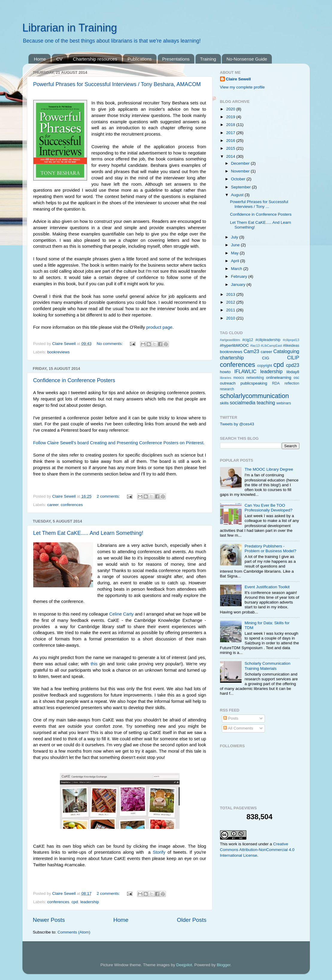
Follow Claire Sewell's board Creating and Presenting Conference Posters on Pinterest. (119, 443)
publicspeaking (254, 383)
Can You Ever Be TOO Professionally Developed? (269, 508)
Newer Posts (49, 920)
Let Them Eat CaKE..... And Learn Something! (88, 533)
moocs (239, 378)
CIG (266, 358)
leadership (90, 902)
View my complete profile (242, 87)
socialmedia (243, 403)
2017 (231, 133)
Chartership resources (95, 59)
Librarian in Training (70, 28)
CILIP (293, 358)
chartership (232, 358)
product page (160, 327)
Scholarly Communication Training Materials (267, 666)
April (236, 261)
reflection (292, 383)
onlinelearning (279, 378)
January (239, 285)
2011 (231, 310)
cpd (75, 902)
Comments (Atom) (74, 932)
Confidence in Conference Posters (74, 380)
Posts (231, 718)
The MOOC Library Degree (269, 469)
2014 (231, 156)
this (94, 664)
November (241, 171)
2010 (231, 318)
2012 (231, 302)
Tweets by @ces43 (237, 424)
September (242, 187)
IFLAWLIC (245, 371)
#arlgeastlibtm (230, 340)
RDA (276, 383)
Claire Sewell (238, 79)
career (53, 505)
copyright (264, 366)
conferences (72, 505)
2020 (231, 109)
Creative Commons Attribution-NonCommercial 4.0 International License (257, 850)
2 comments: (109, 496)
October (239, 179)
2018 (231, 125)
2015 (231, 148)
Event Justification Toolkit (267, 587)
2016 (231, 141)
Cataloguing (286, 351)
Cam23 (251, 351)
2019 (231, 117)
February (240, 276)
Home (40, 59)
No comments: (110, 344)
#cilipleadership (268, 340)
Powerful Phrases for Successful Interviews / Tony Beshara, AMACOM (117, 84)
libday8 (293, 372)
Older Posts (192, 920)
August (238, 195)
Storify (159, 852)
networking (255, 378)
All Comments (238, 728)
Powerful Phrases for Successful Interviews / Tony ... (259, 204)
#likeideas (291, 346)
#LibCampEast (271, 346)
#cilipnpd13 (291, 340)
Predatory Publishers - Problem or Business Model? (270, 548)
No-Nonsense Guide (247, 59)
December (241, 163)
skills (224, 403)
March (237, 269)
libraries (226, 378)
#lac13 (255, 346)
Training (208, 59)
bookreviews (59, 352)
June (236, 245)
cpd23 (292, 365)
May (235, 253)
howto (225, 372)
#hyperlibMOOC (235, 345)
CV (59, 59)
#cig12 (248, 340)
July (235, 237)
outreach (228, 383)
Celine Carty (122, 614)
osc (297, 378)
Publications (140, 59)
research (227, 389)
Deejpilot (184, 965)
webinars (284, 403)
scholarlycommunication (254, 396)
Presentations (176, 59)
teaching (266, 403)
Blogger (224, 965)
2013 (231, 294)
